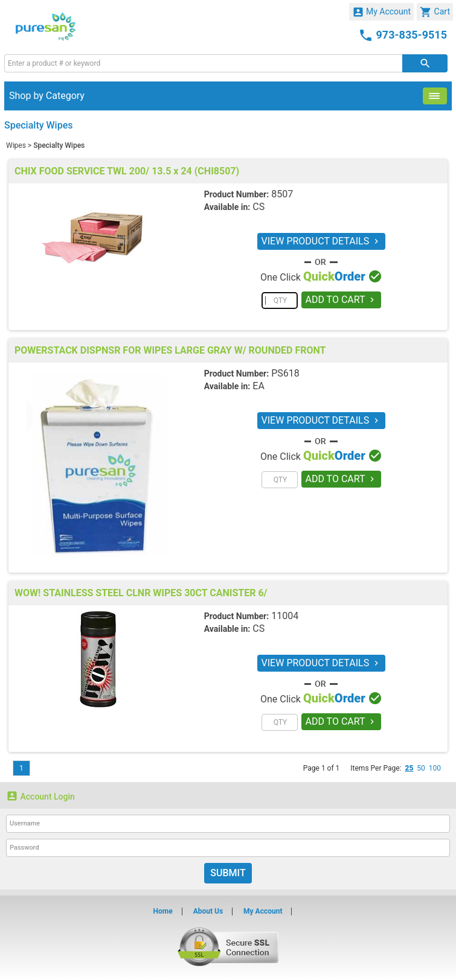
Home (163, 911)
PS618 (285, 373)
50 (421, 768)
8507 (282, 194)
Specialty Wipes (59, 145)
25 (409, 768)
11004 (285, 616)
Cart (435, 12)
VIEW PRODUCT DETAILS (322, 241)
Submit (228, 873)
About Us (208, 911)
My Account (382, 12)
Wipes (16, 145)
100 (435, 768)
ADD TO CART (342, 300)
